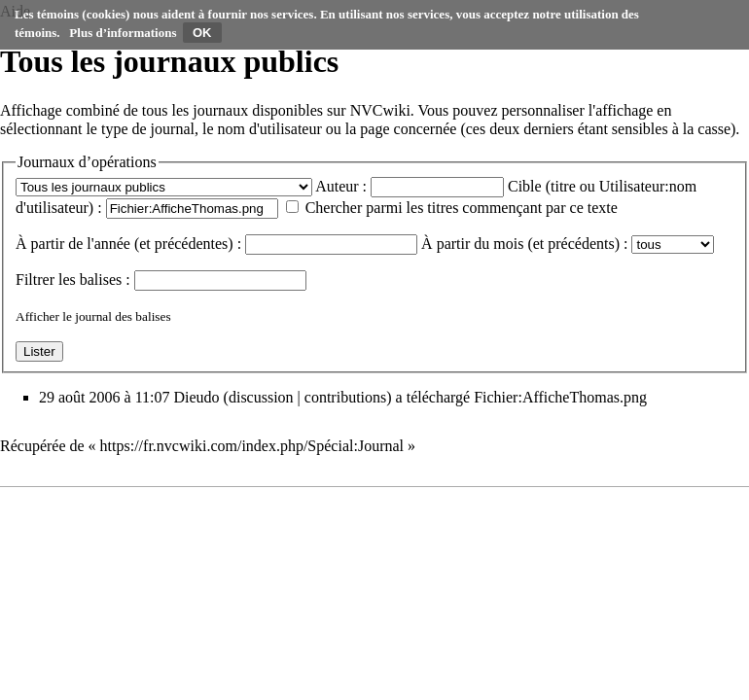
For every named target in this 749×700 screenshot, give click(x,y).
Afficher (37, 316)
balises (101, 280)
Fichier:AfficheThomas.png (560, 397)
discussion (261, 397)
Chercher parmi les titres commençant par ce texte (462, 208)
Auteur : (341, 186)
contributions (345, 397)
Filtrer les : (73, 280)
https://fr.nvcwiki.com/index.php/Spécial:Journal (252, 446)
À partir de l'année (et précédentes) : (128, 244)
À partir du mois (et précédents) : (524, 244)
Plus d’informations (123, 33)
